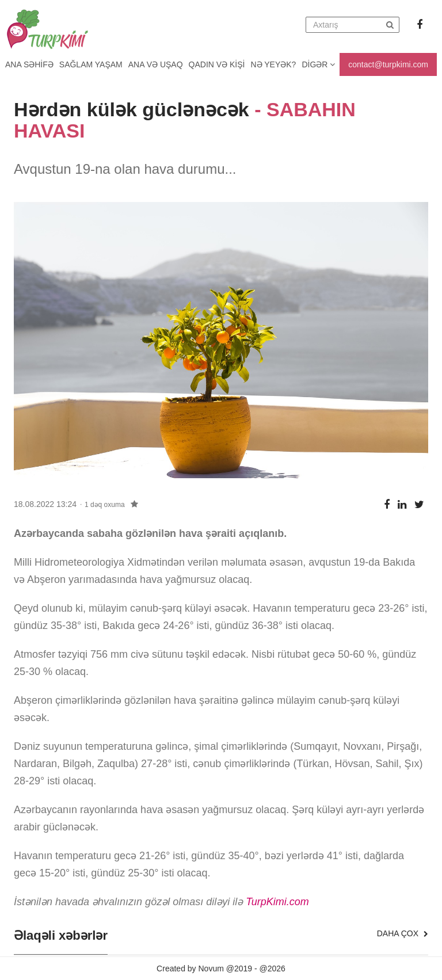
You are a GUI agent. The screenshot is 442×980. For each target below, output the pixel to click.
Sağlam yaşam (91, 64)
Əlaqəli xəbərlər (61, 936)
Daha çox (403, 933)
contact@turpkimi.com (388, 64)
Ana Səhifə (29, 64)
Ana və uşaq (156, 64)
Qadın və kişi (217, 64)
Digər (318, 64)
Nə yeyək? (274, 64)
